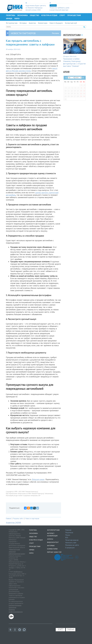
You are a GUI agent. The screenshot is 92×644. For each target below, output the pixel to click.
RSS (67, 537)
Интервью (23, 23)
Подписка (69, 532)
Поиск (68, 535)
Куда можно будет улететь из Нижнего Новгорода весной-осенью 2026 (36, 8)
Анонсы (50, 539)
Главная (8, 519)
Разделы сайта (18, 519)
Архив (66, 72)
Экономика (22, 15)
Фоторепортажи (12, 23)
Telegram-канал (38, 479)
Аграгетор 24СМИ (13, 523)
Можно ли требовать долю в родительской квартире (59, 9)
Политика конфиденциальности (16, 611)
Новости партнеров (32, 519)
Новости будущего (56, 23)
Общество (34, 15)
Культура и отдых (49, 15)
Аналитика (32, 23)
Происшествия (74, 15)
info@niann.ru (18, 572)
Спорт (62, 15)
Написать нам (71, 543)
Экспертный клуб (71, 23)
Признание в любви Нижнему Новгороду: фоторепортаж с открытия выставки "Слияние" (74, 62)
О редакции (70, 548)
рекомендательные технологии (15, 606)
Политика (11, 15)
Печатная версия (72, 540)
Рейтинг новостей (54, 552)
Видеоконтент (53, 542)
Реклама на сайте (72, 545)
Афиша (9, 18)
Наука (17, 18)
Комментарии (43, 23)
